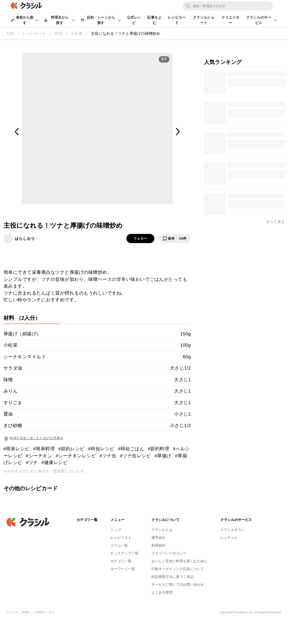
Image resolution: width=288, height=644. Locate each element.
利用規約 (158, 545)
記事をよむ (155, 20)
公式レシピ (134, 20)
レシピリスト (121, 538)
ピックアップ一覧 (124, 553)
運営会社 (158, 538)
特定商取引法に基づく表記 (172, 577)
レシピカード (177, 20)
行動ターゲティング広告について (178, 569)
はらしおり (25, 238)
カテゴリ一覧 (121, 561)
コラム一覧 (119, 545)
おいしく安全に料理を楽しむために (179, 561)
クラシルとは (162, 530)
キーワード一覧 (123, 569)
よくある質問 (162, 592)
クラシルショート (204, 20)
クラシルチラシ (233, 530)
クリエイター (230, 20)
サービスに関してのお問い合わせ (178, 585)
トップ (116, 530)
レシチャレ (229, 538)
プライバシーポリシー (169, 553)
